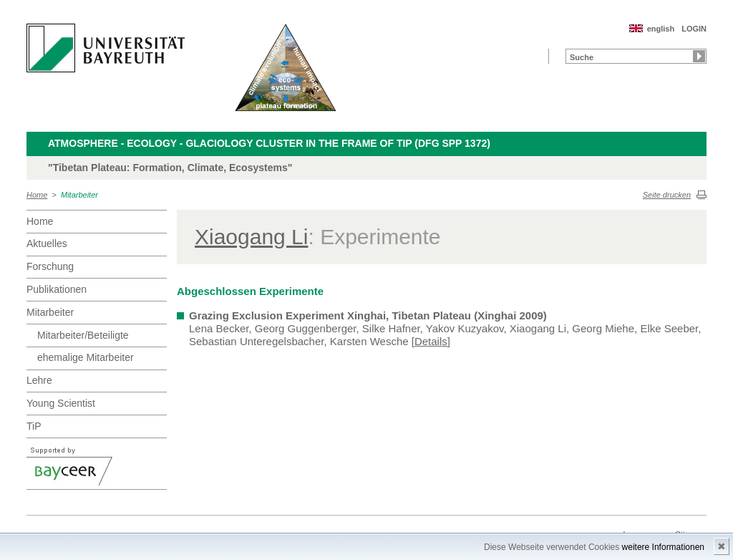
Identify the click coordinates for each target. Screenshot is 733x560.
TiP (34, 426)
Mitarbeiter (79, 195)
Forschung (50, 266)
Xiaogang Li (251, 237)
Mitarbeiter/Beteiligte (83, 335)
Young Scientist (61, 403)
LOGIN (694, 29)
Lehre (39, 380)
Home (37, 195)
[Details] (431, 341)
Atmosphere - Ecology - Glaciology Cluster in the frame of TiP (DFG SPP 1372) (269, 143)
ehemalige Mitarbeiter (86, 357)
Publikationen (57, 289)
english (661, 29)
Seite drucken (667, 195)
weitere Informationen (663, 547)
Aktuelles (47, 243)
